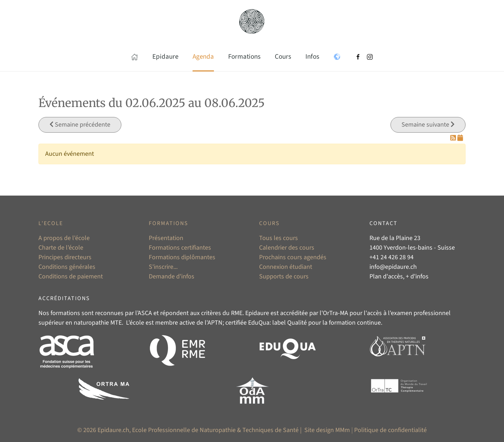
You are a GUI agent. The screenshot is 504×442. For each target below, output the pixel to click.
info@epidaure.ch (393, 267)
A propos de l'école (64, 238)
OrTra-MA (335, 313)
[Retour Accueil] (252, 21)
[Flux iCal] (460, 138)
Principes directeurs (65, 257)
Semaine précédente (80, 125)
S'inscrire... (163, 267)
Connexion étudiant (286, 267)
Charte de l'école (61, 248)
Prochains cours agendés (293, 257)
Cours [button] (283, 57)
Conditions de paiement (71, 276)
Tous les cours (279, 238)
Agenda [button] (203, 57)
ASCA (145, 313)
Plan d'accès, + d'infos (399, 276)
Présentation (166, 238)
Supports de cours (284, 276)
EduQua (259, 323)
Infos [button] (312, 57)
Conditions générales (67, 267)
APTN (215, 323)
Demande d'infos (172, 276)
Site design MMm (327, 430)
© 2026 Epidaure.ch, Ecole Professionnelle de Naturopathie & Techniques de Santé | (190, 430)
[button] (135, 57)
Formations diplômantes (182, 257)
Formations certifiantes (180, 248)
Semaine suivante (428, 125)
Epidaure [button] (165, 57)
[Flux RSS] (454, 138)
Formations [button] (244, 57)
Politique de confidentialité (390, 430)
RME (237, 313)
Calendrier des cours (287, 248)
